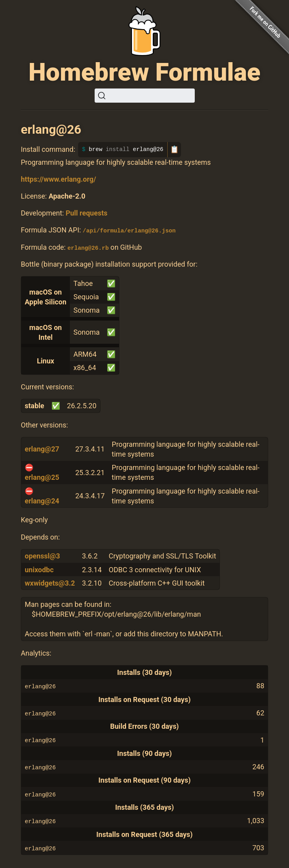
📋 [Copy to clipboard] (174, 149)
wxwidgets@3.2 (50, 583)
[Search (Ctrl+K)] (145, 96)
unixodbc (39, 569)
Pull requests (86, 213)
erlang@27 (42, 449)
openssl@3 (42, 556)
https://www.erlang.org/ (59, 179)
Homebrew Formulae (145, 72)
